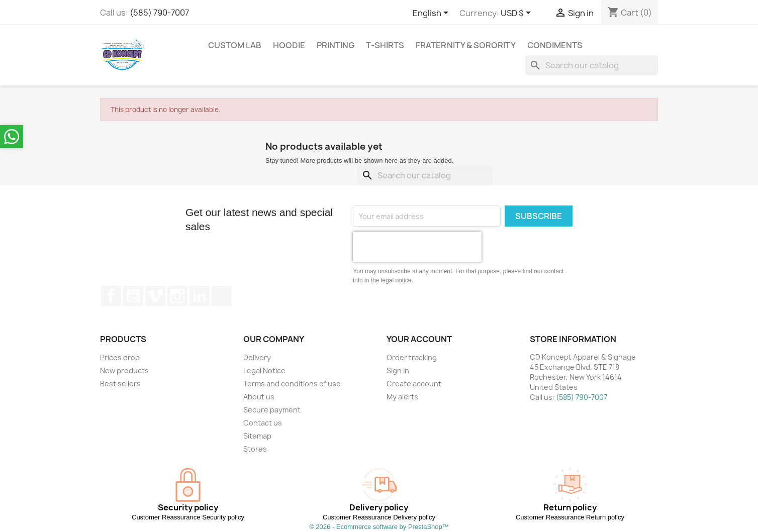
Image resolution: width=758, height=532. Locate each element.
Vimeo (155, 296)
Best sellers (120, 384)
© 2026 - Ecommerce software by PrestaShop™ (379, 527)
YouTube (133, 296)
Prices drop (120, 357)
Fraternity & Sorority (466, 45)
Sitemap (257, 436)
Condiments (555, 45)
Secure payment (272, 410)
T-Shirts (385, 45)
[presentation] (417, 247)
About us (259, 397)
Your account (419, 339)
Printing (336, 45)
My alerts (402, 397)
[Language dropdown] (432, 14)
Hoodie (289, 45)
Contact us (263, 423)
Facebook (111, 296)
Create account (414, 384)
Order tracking (412, 357)
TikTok (222, 296)
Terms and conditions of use (292, 384)
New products (124, 370)
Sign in (398, 370)
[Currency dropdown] (517, 14)
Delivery (257, 357)
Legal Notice (264, 370)
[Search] (592, 65)
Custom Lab (235, 45)
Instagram (177, 296)
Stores (255, 449)
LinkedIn (200, 296)
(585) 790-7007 (159, 13)
